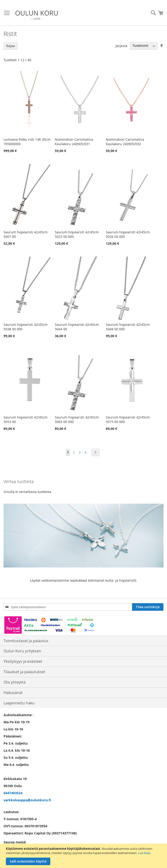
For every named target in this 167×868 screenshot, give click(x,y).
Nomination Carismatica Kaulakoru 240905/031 (74, 142)
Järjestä (121, 46)
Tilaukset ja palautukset (24, 672)
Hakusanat (13, 693)
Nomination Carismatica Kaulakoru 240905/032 (125, 142)
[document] (84, 856)
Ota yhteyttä (15, 682)
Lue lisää (144, 853)
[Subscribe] (148, 607)
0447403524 (13, 793)
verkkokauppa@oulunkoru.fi (27, 800)
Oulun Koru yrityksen (22, 651)
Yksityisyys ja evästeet (23, 661)
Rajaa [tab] (11, 46)
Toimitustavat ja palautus (26, 641)
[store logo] (37, 15)
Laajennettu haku (19, 703)
